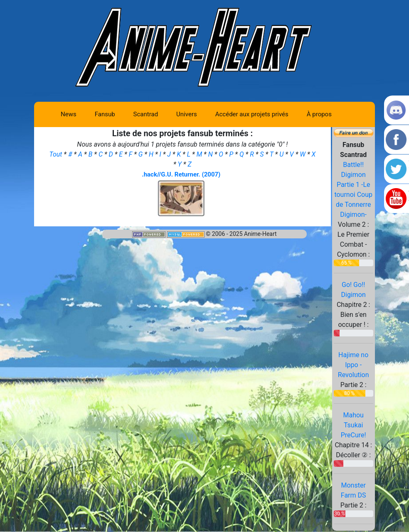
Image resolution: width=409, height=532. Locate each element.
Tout (56, 154)
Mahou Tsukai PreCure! (354, 425)
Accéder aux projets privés (252, 114)
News (69, 114)
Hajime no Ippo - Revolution (354, 365)
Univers (187, 114)
